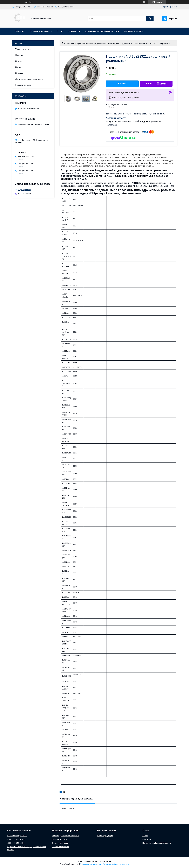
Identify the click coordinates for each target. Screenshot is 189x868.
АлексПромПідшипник (17, 836)
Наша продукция (105, 836)
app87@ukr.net (24, 190)
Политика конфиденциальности (157, 843)
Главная (20, 31)
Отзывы (19, 73)
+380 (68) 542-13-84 (16, 843)
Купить (122, 84)
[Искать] (150, 19)
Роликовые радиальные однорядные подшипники (107, 43)
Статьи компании (60, 843)
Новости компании (60, 847)
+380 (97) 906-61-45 (16, 839)
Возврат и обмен (134, 31)
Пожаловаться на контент (91, 864)
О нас (60, 31)
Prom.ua (107, 861)
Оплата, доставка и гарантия (66, 836)
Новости (19, 55)
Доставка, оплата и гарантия (102, 31)
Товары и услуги (39, 31)
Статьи (19, 61)
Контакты (74, 31)
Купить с (156, 84)
